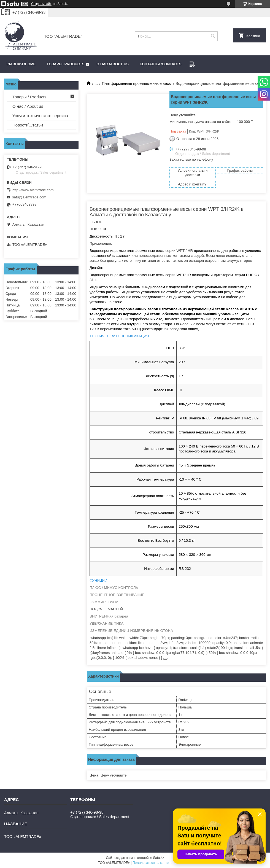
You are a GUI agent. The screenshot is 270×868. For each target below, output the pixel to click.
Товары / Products (29, 97)
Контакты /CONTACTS (160, 64)
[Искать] (213, 36)
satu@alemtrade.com (29, 197)
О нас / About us (28, 106)
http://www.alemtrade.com (33, 190)
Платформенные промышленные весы (137, 83)
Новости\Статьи (28, 125)
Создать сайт (41, 4)
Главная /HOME (21, 64)
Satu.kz (158, 858)
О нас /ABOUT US (113, 64)
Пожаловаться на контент (152, 863)
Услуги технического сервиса (40, 116)
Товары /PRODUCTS (65, 64)
